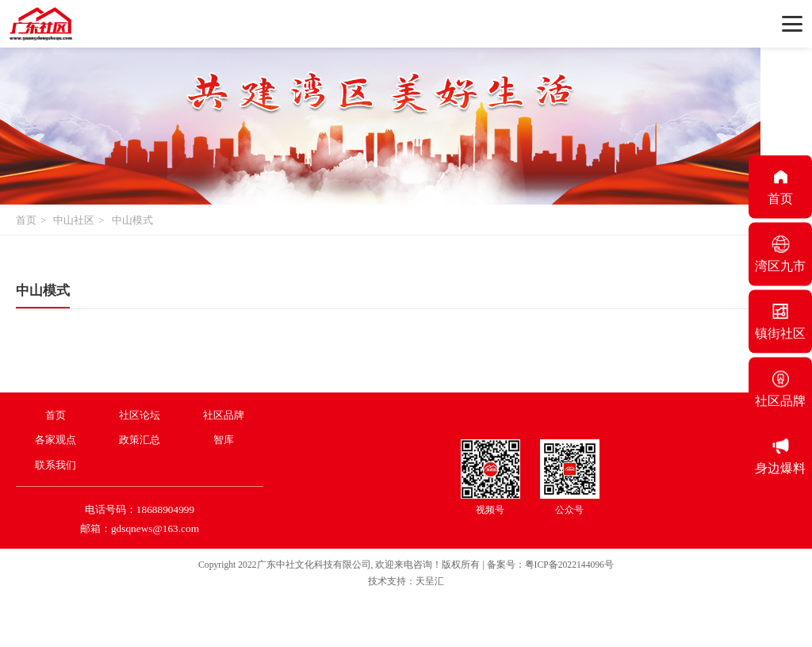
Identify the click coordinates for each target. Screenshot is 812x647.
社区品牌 (224, 415)
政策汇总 (140, 440)
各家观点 (56, 440)
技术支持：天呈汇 (406, 582)
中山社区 (74, 220)
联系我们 (56, 465)
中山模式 (132, 220)
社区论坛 (140, 415)
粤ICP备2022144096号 (569, 565)
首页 (26, 220)
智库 (224, 440)
